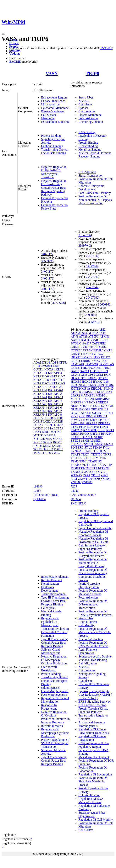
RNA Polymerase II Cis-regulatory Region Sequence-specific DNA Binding (94, 748)
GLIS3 (104, 371)
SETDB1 (77, 441)
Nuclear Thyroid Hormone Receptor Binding (95, 155)
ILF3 (74, 385)
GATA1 (84, 371)
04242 (75, 491)
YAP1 (86, 475)
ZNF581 (106, 479)
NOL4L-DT (87, 406)
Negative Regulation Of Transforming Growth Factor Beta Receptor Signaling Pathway (54, 188)
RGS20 (58, 442)
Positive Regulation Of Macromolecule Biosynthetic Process (93, 563)
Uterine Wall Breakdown (49, 669)
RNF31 (38, 446)
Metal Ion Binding (90, 149)
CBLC (75, 347)
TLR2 (89, 458)
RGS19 (48, 442)
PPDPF (105, 420)
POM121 (77, 420)
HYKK (97, 382)
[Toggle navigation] (3, 34)
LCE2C (38, 425)
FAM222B (91, 364)
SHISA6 (88, 441)
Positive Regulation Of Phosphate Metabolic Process (93, 781)
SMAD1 (89, 444)
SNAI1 (109, 444)
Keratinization (50, 584)
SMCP (47, 446)
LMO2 (100, 392)
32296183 (106, 48)
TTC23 (85, 468)
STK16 (97, 447)
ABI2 (102, 330)
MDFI (46, 432)
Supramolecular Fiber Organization (92, 814)
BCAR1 (95, 340)
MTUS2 (38, 435)
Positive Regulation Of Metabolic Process (93, 592)
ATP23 (83, 336)
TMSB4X (100, 458)
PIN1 (90, 416)
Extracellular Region (54, 97)
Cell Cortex (86, 830)
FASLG (76, 368)
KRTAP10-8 (41, 380)
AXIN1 (75, 340)
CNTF (108, 350)
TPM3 (75, 461)
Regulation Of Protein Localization (92, 738)
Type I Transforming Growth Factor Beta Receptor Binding (54, 761)
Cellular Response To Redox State (54, 207)
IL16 (105, 382)
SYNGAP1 (78, 451)
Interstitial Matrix (52, 726)
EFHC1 (106, 357)
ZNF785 (87, 482)
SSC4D (57, 446)
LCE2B (58, 421)
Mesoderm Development (94, 757)
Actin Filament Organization (88, 651)
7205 (74, 486)
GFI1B (94, 371)
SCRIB (99, 437)
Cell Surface (49, 115)
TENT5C (97, 454)
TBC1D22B (101, 451)
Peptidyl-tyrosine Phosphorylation (89, 585)
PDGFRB (95, 413)
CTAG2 (99, 354)
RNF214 (106, 434)
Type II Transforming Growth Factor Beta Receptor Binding (54, 643)
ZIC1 (74, 479)
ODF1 (86, 409)
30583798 (47, 261)
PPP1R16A (78, 423)
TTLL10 (95, 468)
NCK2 (93, 402)
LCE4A (48, 428)
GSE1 (100, 375)
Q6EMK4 (39, 499)
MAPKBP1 (88, 395)
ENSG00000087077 (83, 495)
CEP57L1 (97, 350)
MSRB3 (76, 402)
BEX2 (104, 340)
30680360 (104, 304)
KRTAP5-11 (55, 404)
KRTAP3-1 (40, 394)
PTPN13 (84, 427)
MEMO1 (101, 395)
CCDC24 (77, 350)
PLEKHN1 (100, 416)
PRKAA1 (91, 423)
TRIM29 (92, 465)
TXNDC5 (77, 472)
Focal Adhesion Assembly (95, 193)
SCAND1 (87, 437)
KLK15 (109, 389)
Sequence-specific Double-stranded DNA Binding (95, 658)
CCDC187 (100, 347)
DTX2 (96, 357)
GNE (84, 375)
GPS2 (91, 375)
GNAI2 (75, 375)
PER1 (74, 416)
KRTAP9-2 (55, 411)
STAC (88, 447)
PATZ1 (84, 413)
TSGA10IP (105, 465)
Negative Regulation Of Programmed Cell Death (94, 540)
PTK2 (75, 427)
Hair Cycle (48, 608)
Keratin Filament (52, 580)
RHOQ (84, 434)
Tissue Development (54, 594)
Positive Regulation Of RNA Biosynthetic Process (95, 613)
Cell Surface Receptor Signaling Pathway (92, 547)
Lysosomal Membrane (55, 108)
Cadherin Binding (52, 146)
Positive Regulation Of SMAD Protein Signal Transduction (55, 743)
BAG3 (85, 340)
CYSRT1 (47, 366)
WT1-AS (77, 475)
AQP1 (92, 333)
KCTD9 (76, 389)
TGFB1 (38, 449)
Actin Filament (88, 622)
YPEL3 (95, 475)
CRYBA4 (87, 354)
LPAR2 (75, 395)
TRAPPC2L (78, 465)
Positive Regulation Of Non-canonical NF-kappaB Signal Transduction (95, 200)
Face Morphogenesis (54, 695)
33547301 (94, 322)
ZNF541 (83, 479)
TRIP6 (92, 73)
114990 (38, 486)
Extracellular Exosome (55, 122)
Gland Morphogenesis (55, 691)
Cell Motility (87, 625)
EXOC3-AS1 (99, 361)
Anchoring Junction (91, 122)
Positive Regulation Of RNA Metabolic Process (94, 644)
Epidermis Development (49, 589)
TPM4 (83, 461)
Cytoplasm (85, 104)
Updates (15, 53)
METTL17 (77, 399)
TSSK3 (75, 468)
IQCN (100, 385)
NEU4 (75, 406)
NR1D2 (100, 406)
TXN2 (105, 468)
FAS (111, 364)
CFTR (63, 362)
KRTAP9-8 (55, 415)
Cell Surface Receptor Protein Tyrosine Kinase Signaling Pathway (93, 708)
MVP (85, 402)
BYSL (75, 343)
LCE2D (48, 425)
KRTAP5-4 (40, 408)
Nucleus (84, 101)
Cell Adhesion (87, 172)
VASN (52, 73)
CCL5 (87, 350)
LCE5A (59, 428)
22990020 (90, 315)
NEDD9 (103, 402)
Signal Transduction (91, 176)
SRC (81, 447)
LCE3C (38, 428)
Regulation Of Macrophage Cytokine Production (55, 733)
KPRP (75, 392)
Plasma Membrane (53, 111)
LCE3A (59, 425)
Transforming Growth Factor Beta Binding (55, 151)
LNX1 (37, 432)
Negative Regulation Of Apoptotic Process (93, 533)
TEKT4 (86, 454)
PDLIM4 (107, 413)
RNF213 (95, 434)
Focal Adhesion (88, 118)
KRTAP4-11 (55, 397)
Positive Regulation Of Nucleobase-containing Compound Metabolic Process (93, 575)
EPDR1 (76, 361)
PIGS (82, 416)
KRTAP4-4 (55, 401)
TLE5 (81, 458)
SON (74, 447)
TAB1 (89, 451)
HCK (107, 375)
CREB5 (76, 354)
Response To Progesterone (49, 707)
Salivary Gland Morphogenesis (51, 651)
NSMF (110, 406)
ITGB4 (109, 385)
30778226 (59, 303)
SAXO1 (76, 437)
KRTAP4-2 (40, 401)
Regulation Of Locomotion (95, 774)
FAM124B (77, 364)
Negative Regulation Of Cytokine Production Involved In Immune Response (55, 717)
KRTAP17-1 (41, 387)
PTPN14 (96, 427)
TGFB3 (58, 449)
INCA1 (82, 385)
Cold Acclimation (89, 795)
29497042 (85, 245)
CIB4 (37, 366)
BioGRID (15, 62)
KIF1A (86, 389)
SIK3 (97, 441)
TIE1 (74, 458)
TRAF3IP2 (95, 461)
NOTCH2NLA (43, 439)
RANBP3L (90, 430)
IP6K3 (92, 385)
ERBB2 (86, 361)
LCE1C (59, 418)
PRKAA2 (104, 423)
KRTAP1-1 (40, 373)
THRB (107, 454)
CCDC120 (86, 347)
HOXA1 (50, 369)
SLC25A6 (77, 444)
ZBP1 (104, 475)
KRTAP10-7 (57, 376)
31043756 (85, 235)
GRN (56, 366)
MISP (106, 399)
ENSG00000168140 (46, 495)
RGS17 (38, 442)
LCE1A (38, 418)
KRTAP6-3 (40, 411)
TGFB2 (48, 449)
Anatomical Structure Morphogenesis (92, 724)
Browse (14, 43)
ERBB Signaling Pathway (95, 702)
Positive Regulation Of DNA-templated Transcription (93, 604)
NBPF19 (50, 435)
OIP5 (94, 409)
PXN (105, 427)
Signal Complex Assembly (95, 528)
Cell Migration (88, 663)
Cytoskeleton (87, 111)
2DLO (82, 503)
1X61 (74, 503)
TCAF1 (76, 454)
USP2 (87, 472)
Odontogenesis (50, 688)
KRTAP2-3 (56, 387)
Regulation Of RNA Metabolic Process (91, 800)
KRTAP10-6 (41, 376)
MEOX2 (56, 432)
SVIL (106, 447)
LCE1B (48, 418)
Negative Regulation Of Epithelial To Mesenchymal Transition (54, 172)
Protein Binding (51, 136)
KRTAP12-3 (57, 383)
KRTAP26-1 (56, 390)
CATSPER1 (99, 343)
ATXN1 (105, 336)
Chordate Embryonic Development (91, 188)
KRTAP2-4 (40, 390)
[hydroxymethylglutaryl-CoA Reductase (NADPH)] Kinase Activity (95, 695)
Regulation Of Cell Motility (96, 820)
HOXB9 (76, 382)
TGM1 (38, 453)
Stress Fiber (86, 97)
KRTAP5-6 (55, 408)
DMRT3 (86, 357)
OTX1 (75, 413)
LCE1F (38, 421)
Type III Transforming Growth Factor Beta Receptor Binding (55, 601)
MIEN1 (90, 399)
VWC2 (56, 453)
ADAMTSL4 (42, 362)
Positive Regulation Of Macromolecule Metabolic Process (95, 632)
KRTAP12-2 (41, 383)
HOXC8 (87, 382)
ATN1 (75, 336)
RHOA (75, 434)
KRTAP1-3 (55, 373)
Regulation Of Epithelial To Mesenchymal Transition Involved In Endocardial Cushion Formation (55, 627)
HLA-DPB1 (78, 378)
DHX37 (76, 357)
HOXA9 (103, 378)
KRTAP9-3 (40, 415)
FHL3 (85, 368)
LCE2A (48, 421)
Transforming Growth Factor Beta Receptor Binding (55, 681)
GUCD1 (39, 369)
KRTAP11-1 (57, 380)
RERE (102, 430)
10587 (37, 491)
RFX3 (110, 430)
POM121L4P (91, 420)
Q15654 (76, 499)
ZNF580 (95, 479)
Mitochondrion (50, 104)
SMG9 (99, 444)
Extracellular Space (53, 101)
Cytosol (83, 108)
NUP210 (76, 409)
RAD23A (77, 430)
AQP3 (54, 362)
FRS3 (107, 368)
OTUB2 (103, 409)
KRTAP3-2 (55, 394)
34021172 (47, 254)
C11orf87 (85, 343)
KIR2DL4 (97, 389)
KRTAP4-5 (40, 404)
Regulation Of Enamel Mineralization (55, 700)
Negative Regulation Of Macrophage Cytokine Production (54, 660)
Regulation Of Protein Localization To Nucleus (94, 731)
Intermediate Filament (55, 577)
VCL (103, 472)
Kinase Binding (88, 146)
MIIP (98, 399)
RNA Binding (87, 132)
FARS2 (103, 364)
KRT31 (60, 369)
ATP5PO (94, 336)
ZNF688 (76, 482)
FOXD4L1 (96, 368)
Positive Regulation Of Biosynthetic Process (93, 554)
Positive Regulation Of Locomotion (93, 769)
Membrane (48, 118)
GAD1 (75, 371)
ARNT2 (101, 333)
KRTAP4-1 (40, 397)
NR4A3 (57, 439)
